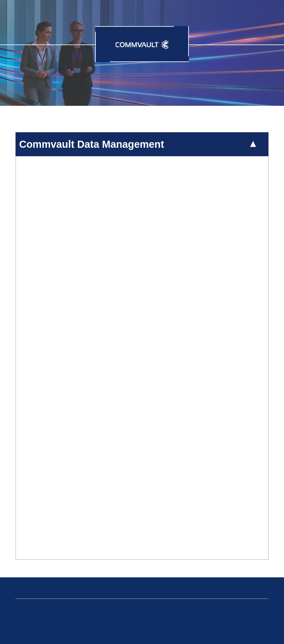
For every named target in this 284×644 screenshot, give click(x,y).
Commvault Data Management (91, 144)
